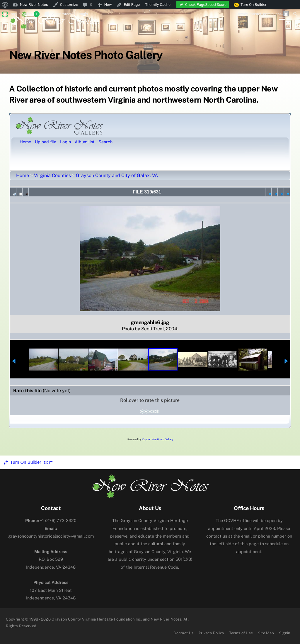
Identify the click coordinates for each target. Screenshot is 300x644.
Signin (285, 633)
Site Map (266, 633)
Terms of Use (241, 633)
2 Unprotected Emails (70, 14)
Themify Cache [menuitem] (158, 5)
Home (23, 175)
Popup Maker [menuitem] (25, 14)
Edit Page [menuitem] (132, 5)
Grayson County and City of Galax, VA (117, 175)
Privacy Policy (212, 633)
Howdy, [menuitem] (262, 14)
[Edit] (48, 463)
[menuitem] (5, 5)
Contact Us (184, 633)
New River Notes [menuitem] (34, 5)
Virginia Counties (52, 175)
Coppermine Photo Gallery (158, 439)
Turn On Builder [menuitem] (250, 5)
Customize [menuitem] (69, 5)
